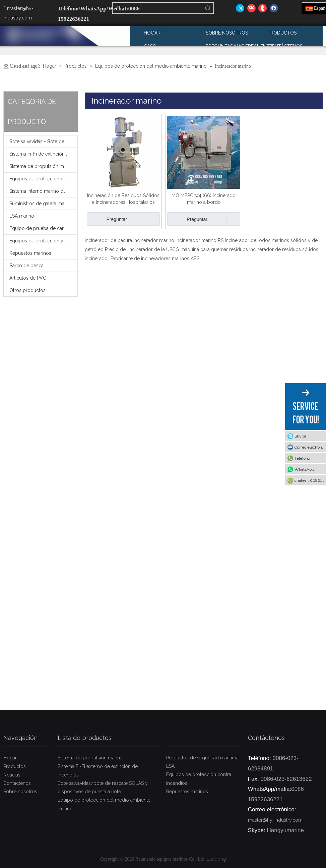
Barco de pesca (26, 266)
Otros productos (27, 290)
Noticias (12, 775)
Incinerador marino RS (200, 240)
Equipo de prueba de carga (39, 228)
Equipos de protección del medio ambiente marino (43, 179)
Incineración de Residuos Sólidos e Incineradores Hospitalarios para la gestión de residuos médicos (123, 199)
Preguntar (107, 219)
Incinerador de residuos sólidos (284, 249)
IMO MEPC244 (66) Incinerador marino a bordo (204, 199)
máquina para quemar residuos (214, 249)
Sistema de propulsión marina (42, 166)
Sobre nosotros (20, 792)
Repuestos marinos (30, 253)
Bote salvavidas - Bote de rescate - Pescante (43, 141)
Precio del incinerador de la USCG (142, 249)
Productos (15, 766)
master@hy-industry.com (275, 820)
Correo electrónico (310, 447)
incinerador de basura (108, 240)
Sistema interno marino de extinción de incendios (43, 191)
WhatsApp (304, 469)
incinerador (97, 258)
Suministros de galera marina (41, 204)
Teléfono (302, 458)
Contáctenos (17, 783)
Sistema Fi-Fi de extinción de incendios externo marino (43, 154)
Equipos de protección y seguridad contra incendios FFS (43, 241)
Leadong (216, 859)
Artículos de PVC (28, 278)
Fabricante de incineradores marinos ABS (155, 258)
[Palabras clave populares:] (208, 8)
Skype (300, 436)
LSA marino (22, 216)
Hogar (10, 758)
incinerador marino (154, 240)
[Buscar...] (158, 8)
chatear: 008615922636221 (310, 480)
